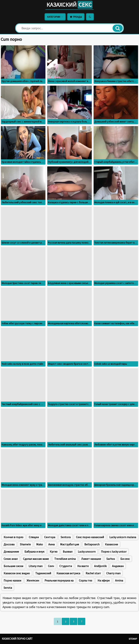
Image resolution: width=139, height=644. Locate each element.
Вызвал (68, 552)
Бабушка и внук (34, 552)
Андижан (118, 566)
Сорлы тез (86, 580)
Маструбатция (69, 544)
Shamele (25, 544)
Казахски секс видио (17, 573)
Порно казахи (12, 580)
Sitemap (133, 639)
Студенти (66, 566)
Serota (8, 588)
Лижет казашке (91, 559)
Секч (51, 566)
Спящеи (34, 537)
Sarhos (111, 559)
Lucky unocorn (87, 552)
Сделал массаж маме (36, 559)
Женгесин (33, 580)
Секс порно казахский (90, 537)
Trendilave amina (65, 559)
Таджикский (43, 573)
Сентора (50, 537)
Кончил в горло (13, 537)
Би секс (125, 559)
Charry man (113, 573)
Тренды (76, 17)
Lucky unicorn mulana (123, 537)
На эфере (104, 580)
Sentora (66, 537)
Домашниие (11, 552)
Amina (119, 580)
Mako (40, 544)
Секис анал (11, 559)
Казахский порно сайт (17, 639)
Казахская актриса (68, 573)
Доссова (9, 544)
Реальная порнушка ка (59, 580)
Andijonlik (100, 566)
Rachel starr (93, 573)
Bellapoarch (92, 544)
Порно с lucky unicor (114, 552)
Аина (51, 544)
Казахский (69, 5)
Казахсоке (111, 544)
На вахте (83, 566)
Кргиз (54, 552)
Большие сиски (13, 566)
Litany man (36, 566)
